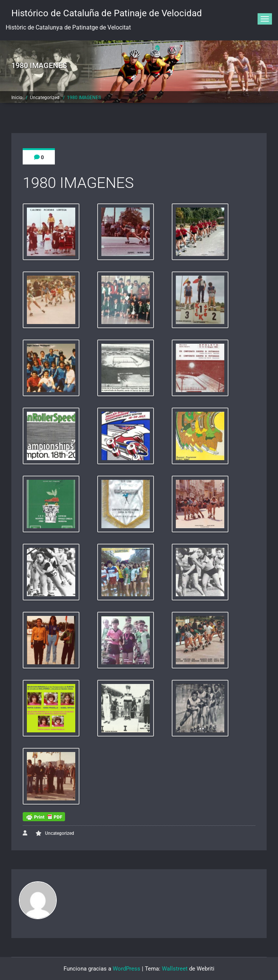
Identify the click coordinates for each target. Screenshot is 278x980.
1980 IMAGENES (84, 98)
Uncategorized (45, 98)
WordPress (127, 969)
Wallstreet (175, 969)
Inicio (17, 98)
